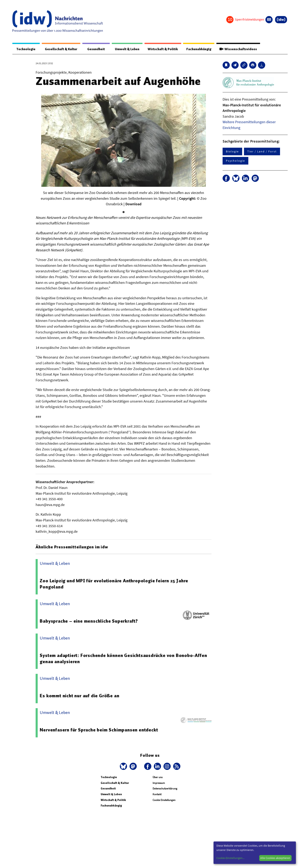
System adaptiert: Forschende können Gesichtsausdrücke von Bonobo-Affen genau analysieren (123, 659)
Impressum (159, 783)
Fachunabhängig (198, 49)
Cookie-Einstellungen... (230, 858)
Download (133, 204)
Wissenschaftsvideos (238, 49)
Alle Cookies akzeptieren (275, 858)
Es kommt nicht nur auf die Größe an (79, 696)
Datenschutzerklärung (165, 789)
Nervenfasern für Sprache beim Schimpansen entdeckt (99, 730)
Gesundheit (95, 49)
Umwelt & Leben (126, 49)
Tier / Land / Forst (262, 152)
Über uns (158, 777)
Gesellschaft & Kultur (60, 49)
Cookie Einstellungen (164, 800)
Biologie (232, 152)
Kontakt (157, 794)
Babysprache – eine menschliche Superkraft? (89, 621)
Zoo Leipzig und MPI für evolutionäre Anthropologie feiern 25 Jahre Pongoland (114, 584)
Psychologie (235, 161)
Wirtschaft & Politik (162, 49)
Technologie (26, 49)
